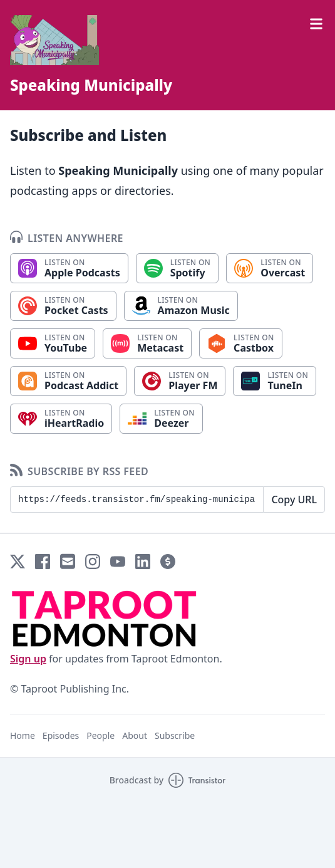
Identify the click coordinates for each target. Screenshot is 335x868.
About (135, 735)
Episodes (61, 735)
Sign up (28, 659)
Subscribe (175, 735)
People (100, 735)
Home (23, 735)
